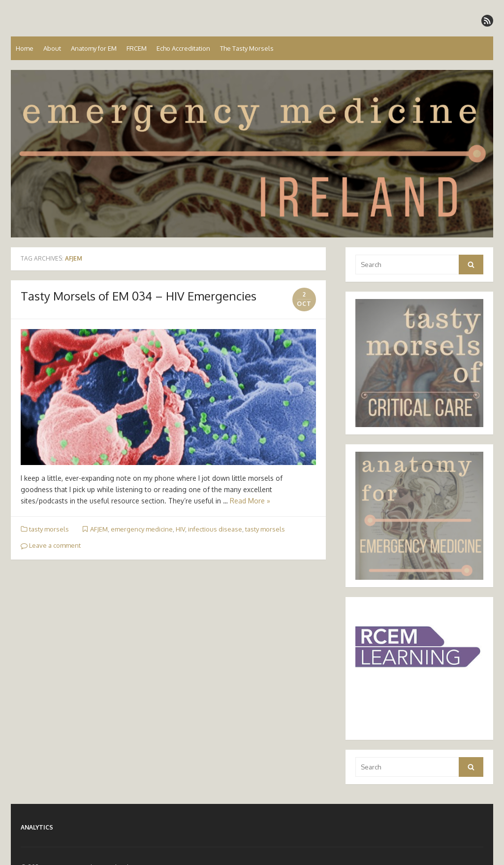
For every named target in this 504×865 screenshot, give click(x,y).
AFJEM (99, 529)
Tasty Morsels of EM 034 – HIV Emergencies (139, 296)
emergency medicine (142, 529)
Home (25, 48)
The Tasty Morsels (247, 48)
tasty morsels (49, 529)
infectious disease (215, 529)
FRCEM (137, 48)
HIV (180, 529)
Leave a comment (51, 545)
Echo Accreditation (183, 48)
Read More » (250, 501)
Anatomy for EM (94, 48)
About (52, 48)
